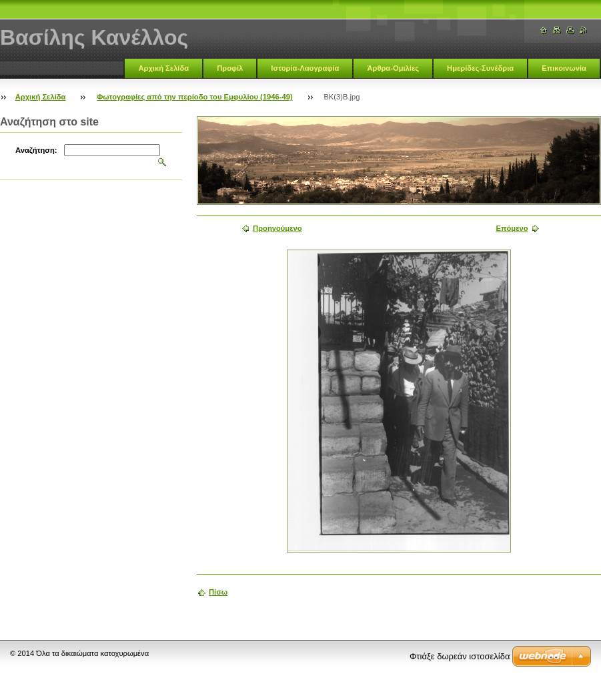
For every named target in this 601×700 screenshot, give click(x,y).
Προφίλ (230, 68)
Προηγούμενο (277, 228)
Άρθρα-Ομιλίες (393, 68)
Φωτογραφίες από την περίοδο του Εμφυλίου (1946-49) (194, 97)
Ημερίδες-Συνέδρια (480, 68)
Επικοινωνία (564, 68)
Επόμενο (512, 228)
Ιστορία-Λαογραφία (305, 68)
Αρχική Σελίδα (163, 68)
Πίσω (218, 592)
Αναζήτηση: (36, 150)
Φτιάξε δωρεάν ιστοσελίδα (460, 656)
